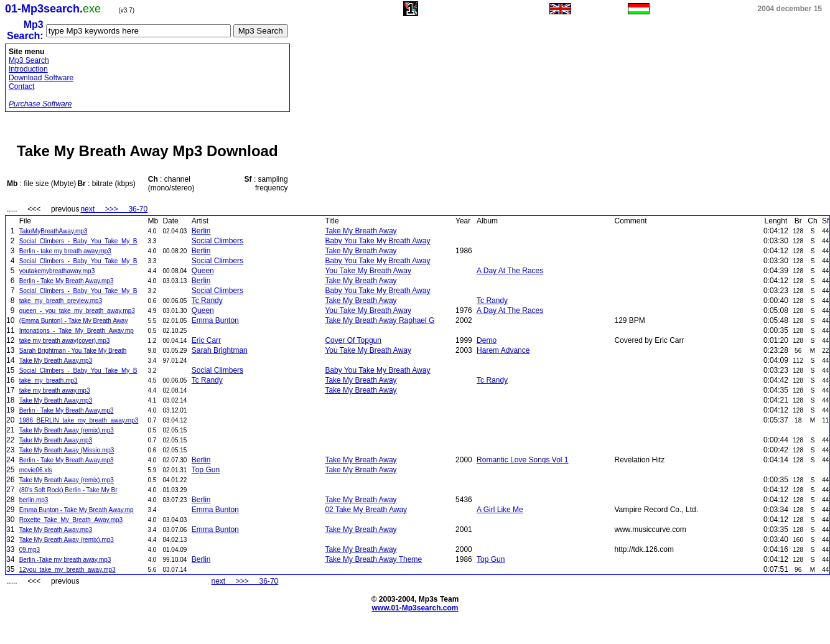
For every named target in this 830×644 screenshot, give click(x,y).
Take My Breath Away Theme (373, 559)
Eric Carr (206, 340)
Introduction (28, 69)
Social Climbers (217, 241)
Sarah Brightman (220, 350)
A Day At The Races (510, 271)
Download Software (41, 78)
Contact (21, 86)
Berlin (201, 231)
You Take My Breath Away (368, 271)
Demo (487, 340)
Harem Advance (503, 350)
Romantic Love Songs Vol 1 (522, 460)
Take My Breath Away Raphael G (380, 320)
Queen (203, 271)
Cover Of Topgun (353, 340)
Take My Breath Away (361, 231)
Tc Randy (207, 301)
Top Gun (206, 470)
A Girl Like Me (500, 510)
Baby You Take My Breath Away (377, 241)
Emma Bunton (215, 320)
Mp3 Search (29, 60)
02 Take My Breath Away (366, 510)
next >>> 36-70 (114, 209)
